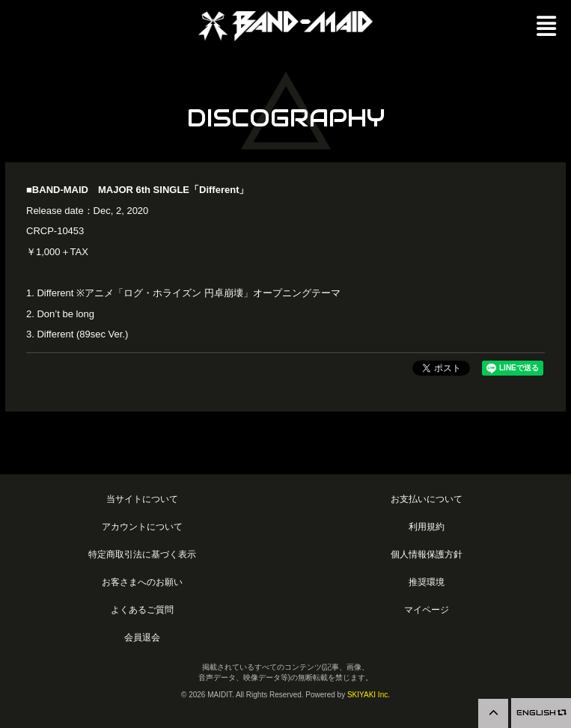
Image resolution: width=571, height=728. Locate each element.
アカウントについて (142, 526)
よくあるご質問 (142, 609)
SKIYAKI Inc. (369, 695)
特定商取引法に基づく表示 (142, 554)
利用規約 (427, 526)
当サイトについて (142, 499)
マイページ (427, 609)
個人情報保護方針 (427, 554)
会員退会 (142, 637)
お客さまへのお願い (142, 582)
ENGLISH (541, 713)
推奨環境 (427, 582)
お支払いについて (427, 499)
